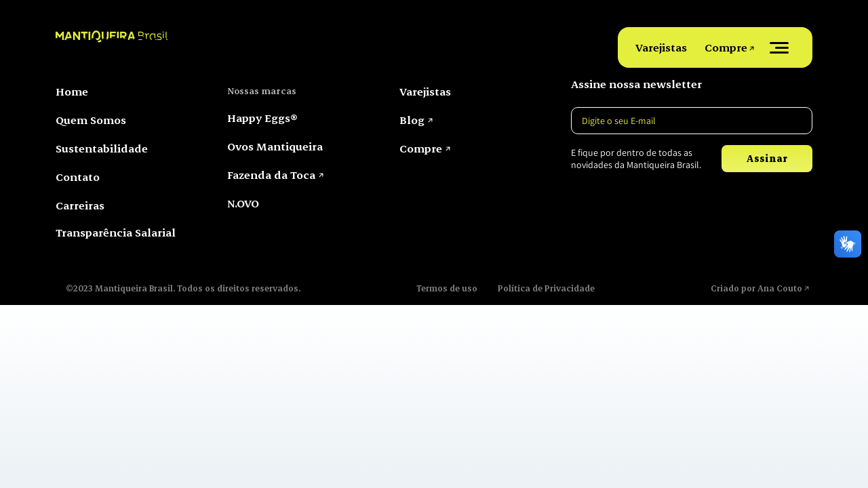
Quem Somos (91, 120)
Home (72, 91)
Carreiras (80, 205)
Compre (726, 47)
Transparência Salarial (116, 232)
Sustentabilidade (102, 148)
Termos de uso (447, 288)
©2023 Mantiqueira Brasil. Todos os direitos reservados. (183, 288)
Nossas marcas (262, 90)
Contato (78, 177)
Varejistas (661, 47)
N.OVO (243, 203)
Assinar (767, 158)
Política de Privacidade (546, 288)
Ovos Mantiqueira (275, 146)
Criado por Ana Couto (756, 288)
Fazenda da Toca (271, 175)
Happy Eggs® (262, 118)
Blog (412, 120)
